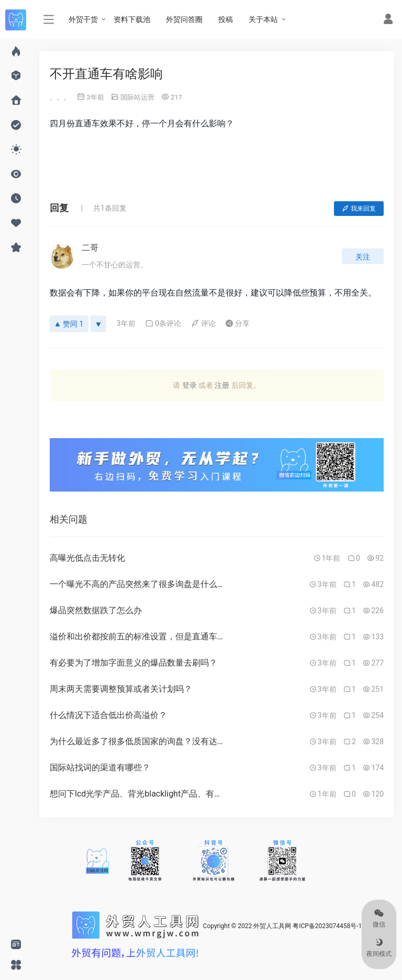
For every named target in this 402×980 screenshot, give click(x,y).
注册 (222, 385)
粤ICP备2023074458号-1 (327, 926)
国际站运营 (137, 97)
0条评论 (163, 323)
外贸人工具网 (272, 926)
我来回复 (359, 209)
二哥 (90, 248)
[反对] (98, 324)
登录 (189, 385)
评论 (203, 323)
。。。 (60, 97)
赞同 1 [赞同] (69, 324)
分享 (237, 323)
